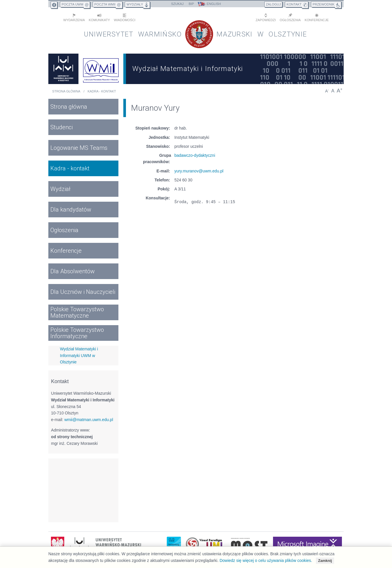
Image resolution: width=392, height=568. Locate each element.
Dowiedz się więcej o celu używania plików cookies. (266, 560)
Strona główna (66, 91)
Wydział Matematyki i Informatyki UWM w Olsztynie (79, 355)
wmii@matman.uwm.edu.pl (89, 419)
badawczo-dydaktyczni (195, 155)
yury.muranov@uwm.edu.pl (199, 171)
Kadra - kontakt (102, 91)
